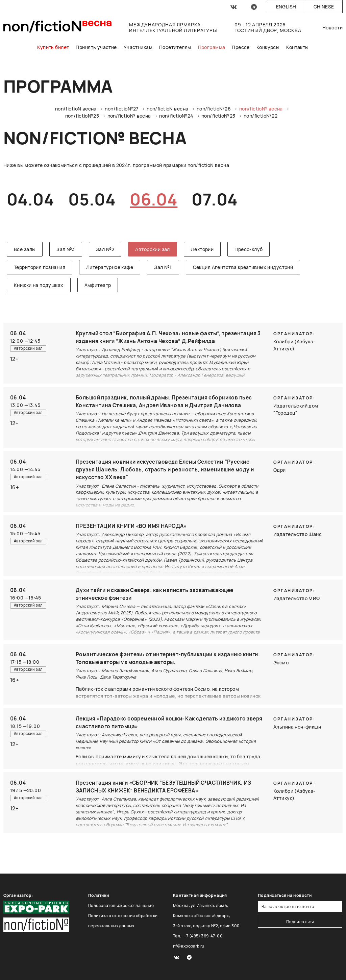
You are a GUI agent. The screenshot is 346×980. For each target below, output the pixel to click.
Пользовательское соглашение (121, 905)
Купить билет (53, 47)
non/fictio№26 (214, 109)
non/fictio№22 (261, 116)
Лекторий (202, 249)
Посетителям (175, 47)
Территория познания (40, 267)
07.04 (215, 199)
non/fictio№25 (82, 116)
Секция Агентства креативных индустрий (243, 267)
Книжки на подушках (39, 285)
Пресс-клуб (249, 249)
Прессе (241, 47)
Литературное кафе (110, 267)
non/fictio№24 (176, 116)
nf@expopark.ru (189, 946)
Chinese (324, 7)
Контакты (297, 47)
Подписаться (300, 922)
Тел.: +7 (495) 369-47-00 (198, 936)
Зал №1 (163, 267)
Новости (332, 28)
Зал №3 (66, 249)
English (286, 7)
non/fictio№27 (121, 109)
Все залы (25, 249)
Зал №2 (105, 249)
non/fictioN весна (76, 109)
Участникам (138, 47)
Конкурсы (268, 47)
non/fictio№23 (218, 116)
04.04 (30, 199)
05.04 (92, 199)
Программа (212, 47)
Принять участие (96, 47)
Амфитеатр (98, 285)
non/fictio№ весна (261, 109)
